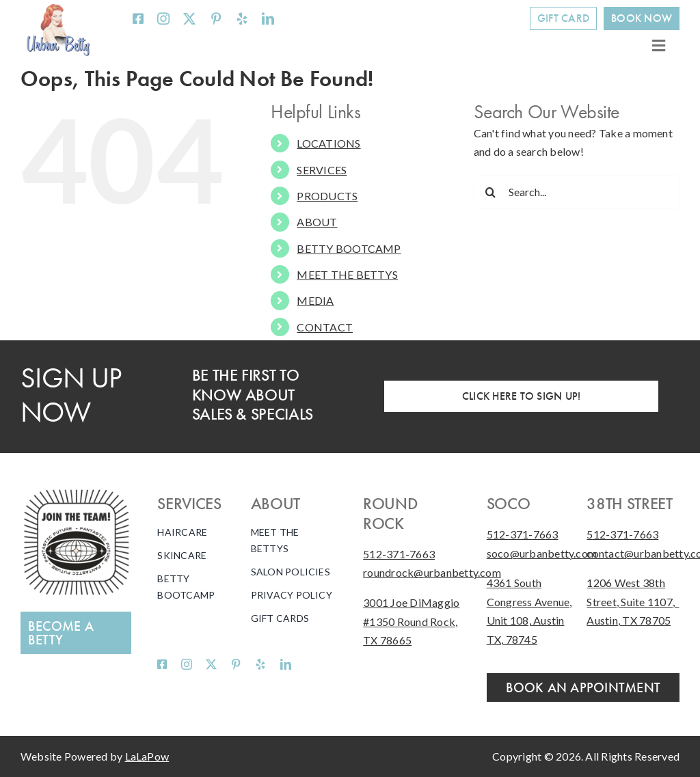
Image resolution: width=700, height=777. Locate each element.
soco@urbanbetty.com (542, 553)
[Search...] (577, 192)
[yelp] (242, 18)
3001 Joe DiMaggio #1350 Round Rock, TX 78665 (411, 621)
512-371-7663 (399, 554)
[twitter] (189, 18)
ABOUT (317, 222)
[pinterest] (216, 18)
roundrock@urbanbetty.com (432, 572)
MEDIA (315, 300)
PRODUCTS (327, 196)
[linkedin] (268, 18)
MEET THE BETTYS (347, 274)
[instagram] (163, 18)
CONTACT (325, 327)
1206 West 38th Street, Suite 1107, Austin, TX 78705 (633, 601)
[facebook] (138, 18)
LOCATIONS (328, 143)
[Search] (491, 192)
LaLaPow (147, 756)
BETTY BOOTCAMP (349, 248)
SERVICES (322, 170)
